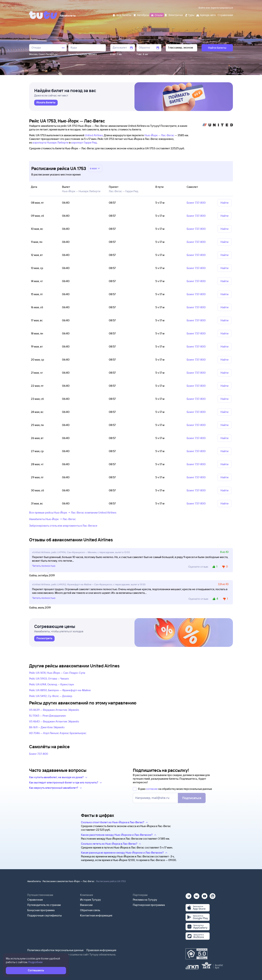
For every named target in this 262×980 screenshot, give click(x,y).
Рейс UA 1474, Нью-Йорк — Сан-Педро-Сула (57, 673)
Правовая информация (101, 950)
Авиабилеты (34, 881)
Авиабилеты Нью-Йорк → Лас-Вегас (52, 519)
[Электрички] (173, 15)
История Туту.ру (90, 900)
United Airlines (94, 135)
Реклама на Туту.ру (145, 900)
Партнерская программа (149, 905)
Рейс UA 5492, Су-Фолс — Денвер (51, 696)
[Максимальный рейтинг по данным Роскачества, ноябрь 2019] (196, 954)
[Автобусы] (141, 15)
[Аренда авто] (206, 15)
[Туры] (189, 15)
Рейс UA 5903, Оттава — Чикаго (49, 679)
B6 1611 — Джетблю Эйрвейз (47, 727)
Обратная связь (90, 910)
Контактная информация (96, 915)
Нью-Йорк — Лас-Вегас (159, 135)
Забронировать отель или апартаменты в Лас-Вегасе (63, 526)
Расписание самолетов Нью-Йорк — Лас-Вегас (69, 881)
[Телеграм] (188, 895)
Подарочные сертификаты (44, 915)
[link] (46, 103)
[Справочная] (225, 15)
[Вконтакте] (196, 895)
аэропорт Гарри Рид (84, 143)
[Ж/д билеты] (122, 15)
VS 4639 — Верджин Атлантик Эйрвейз (54, 710)
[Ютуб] (205, 895)
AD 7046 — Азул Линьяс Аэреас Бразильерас (58, 733)
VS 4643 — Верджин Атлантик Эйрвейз (54, 721)
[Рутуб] (213, 895)
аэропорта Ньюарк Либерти (51, 143)
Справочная (35, 900)
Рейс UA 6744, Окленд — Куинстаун (52, 684)
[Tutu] (43, 15)
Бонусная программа (41, 910)
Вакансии (86, 905)
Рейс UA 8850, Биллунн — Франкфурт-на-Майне (60, 690)
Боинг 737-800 (39, 754)
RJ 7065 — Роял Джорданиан (47, 716)
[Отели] (157, 15)
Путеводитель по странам (44, 905)
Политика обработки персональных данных (55, 950)
